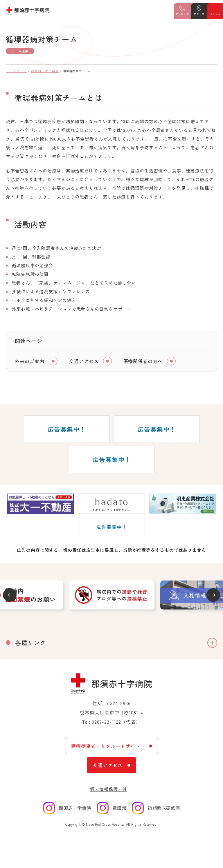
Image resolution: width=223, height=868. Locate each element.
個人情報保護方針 (108, 789)
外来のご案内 (30, 361)
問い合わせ (182, 14)
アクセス (199, 14)
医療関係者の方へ (143, 361)
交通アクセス (84, 361)
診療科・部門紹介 (45, 71)
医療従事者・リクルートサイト (106, 746)
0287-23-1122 (106, 722)
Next (213, 595)
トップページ (16, 71)
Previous (10, 595)
